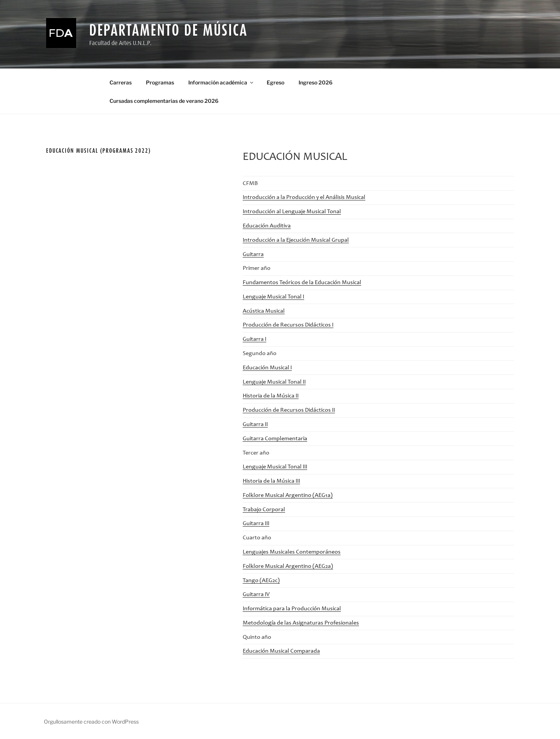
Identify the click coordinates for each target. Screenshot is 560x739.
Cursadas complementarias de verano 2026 (164, 101)
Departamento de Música (168, 30)
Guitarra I (254, 339)
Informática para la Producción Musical (292, 609)
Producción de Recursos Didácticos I (288, 325)
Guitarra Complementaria (275, 439)
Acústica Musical (264, 311)
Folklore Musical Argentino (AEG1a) (288, 495)
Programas (160, 82)
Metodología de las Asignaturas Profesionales (301, 623)
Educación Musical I (267, 368)
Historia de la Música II (271, 396)
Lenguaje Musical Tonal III (275, 467)
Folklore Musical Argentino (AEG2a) (288, 566)
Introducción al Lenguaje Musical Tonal (292, 212)
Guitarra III (256, 524)
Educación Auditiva (267, 226)
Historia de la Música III (271, 481)
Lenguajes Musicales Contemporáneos (292, 552)
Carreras (121, 82)
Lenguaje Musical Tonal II (274, 382)
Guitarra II (255, 424)
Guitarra (253, 254)
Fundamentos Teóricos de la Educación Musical (302, 283)
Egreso (275, 82)
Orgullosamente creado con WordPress (91, 722)
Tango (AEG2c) (261, 581)
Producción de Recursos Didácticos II (289, 410)
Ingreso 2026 (315, 82)
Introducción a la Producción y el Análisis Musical (304, 197)
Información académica (221, 82)
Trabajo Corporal (264, 510)
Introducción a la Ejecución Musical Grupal (296, 240)
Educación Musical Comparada (281, 651)
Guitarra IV (256, 595)
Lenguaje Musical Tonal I (273, 297)
